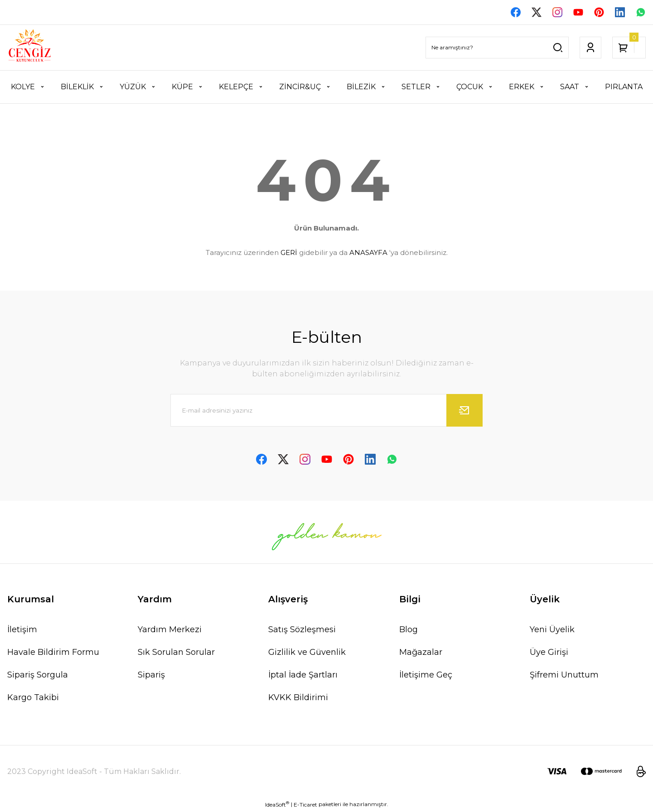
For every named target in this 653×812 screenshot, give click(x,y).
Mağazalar (421, 653)
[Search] (497, 48)
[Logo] (29, 48)
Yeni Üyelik (552, 630)
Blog (409, 630)
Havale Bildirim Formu (53, 653)
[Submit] (464, 411)
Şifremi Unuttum (564, 676)
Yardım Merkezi (170, 630)
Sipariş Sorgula (38, 676)
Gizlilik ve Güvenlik (307, 653)
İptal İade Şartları (303, 676)
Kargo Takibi (33, 698)
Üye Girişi (549, 653)
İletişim (22, 630)
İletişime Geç (426, 676)
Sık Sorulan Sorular (176, 653)
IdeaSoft (277, 805)
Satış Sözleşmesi (302, 630)
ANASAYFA (368, 253)
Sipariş (151, 676)
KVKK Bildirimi (298, 698)
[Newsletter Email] (326, 411)
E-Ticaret (305, 805)
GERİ (289, 253)
